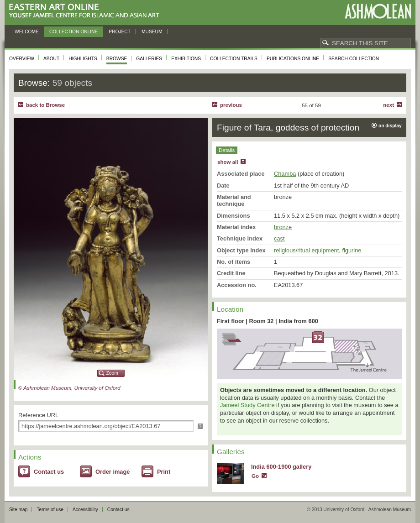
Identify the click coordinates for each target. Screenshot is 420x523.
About (51, 59)
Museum (152, 32)
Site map (18, 510)
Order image (113, 472)
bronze (283, 227)
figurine (352, 250)
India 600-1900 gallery (281, 467)
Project (120, 32)
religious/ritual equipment (306, 250)
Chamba (285, 174)
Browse (117, 59)
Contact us (49, 472)
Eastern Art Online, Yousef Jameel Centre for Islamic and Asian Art (87, 11)
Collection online (73, 32)
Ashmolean (378, 11)
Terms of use (50, 510)
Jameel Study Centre (247, 405)
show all (228, 162)
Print (164, 472)
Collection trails (234, 59)
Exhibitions (186, 59)
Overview (22, 59)
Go (255, 476)
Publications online (293, 59)
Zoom (112, 373)
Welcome (27, 32)
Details (227, 150)
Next (388, 105)
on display (390, 126)
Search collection (354, 59)
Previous (231, 105)
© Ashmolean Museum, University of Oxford (69, 388)
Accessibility (85, 510)
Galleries (149, 59)
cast (279, 238)
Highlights (83, 59)
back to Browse (45, 105)
